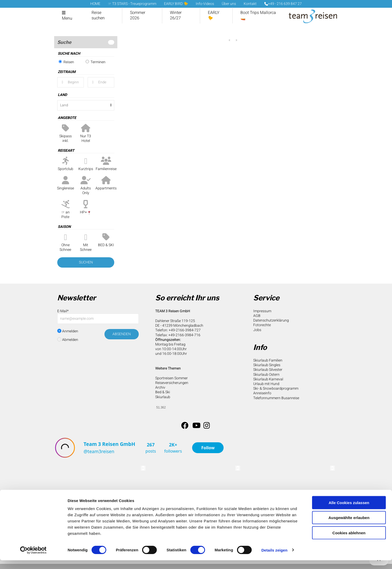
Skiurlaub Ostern (266, 375)
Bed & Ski (163, 392)
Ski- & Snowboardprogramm (276, 388)
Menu (67, 18)
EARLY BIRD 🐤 (176, 4)
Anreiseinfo (262, 393)
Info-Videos (205, 4)
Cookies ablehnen (349, 542)
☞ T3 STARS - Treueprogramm (132, 4)
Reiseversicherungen (172, 383)
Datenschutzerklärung (271, 320)
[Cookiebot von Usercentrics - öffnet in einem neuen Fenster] (33, 559)
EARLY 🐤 (214, 15)
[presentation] (96, 357)
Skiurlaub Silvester (268, 370)
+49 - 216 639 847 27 (283, 4)
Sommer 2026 (138, 15)
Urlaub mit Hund (266, 384)
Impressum (262, 311)
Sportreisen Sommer (172, 378)
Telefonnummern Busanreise (276, 398)
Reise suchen (98, 15)
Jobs (257, 330)
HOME (95, 4)
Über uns (229, 4)
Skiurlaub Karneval (268, 379)
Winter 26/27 (176, 15)
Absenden (122, 334)
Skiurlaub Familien (268, 360)
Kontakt (250, 4)
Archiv (160, 387)
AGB (257, 316)
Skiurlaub (163, 397)
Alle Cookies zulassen (349, 511)
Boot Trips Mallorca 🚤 (258, 15)
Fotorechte (262, 325)
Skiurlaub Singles (267, 365)
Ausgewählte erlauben (349, 527)
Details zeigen (274, 559)
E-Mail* (63, 311)
